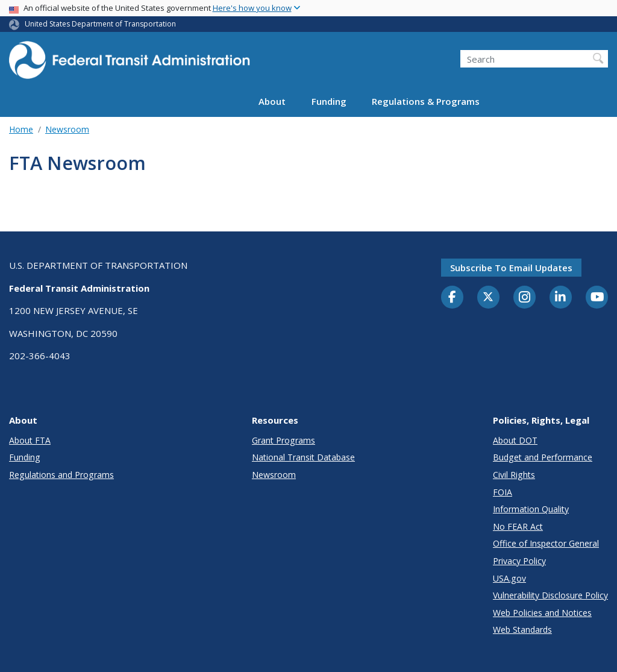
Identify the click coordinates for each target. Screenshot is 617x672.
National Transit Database (303, 457)
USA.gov (509, 578)
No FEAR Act (518, 526)
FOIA (503, 492)
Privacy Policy (519, 561)
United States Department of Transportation (100, 24)
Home (21, 129)
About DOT (515, 440)
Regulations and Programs (61, 475)
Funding (329, 101)
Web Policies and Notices (542, 613)
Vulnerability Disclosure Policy (550, 595)
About (272, 101)
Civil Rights (514, 475)
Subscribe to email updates (511, 268)
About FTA (30, 440)
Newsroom (67, 129)
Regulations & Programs (426, 101)
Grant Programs (283, 440)
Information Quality (531, 509)
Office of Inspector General (546, 543)
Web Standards (522, 630)
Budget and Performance (543, 457)
